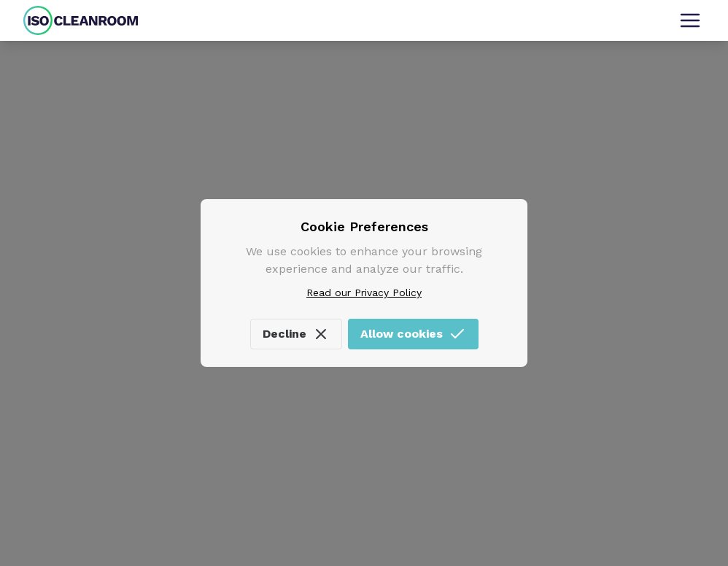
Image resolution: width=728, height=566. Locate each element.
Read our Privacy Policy (364, 292)
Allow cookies (413, 334)
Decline (296, 334)
